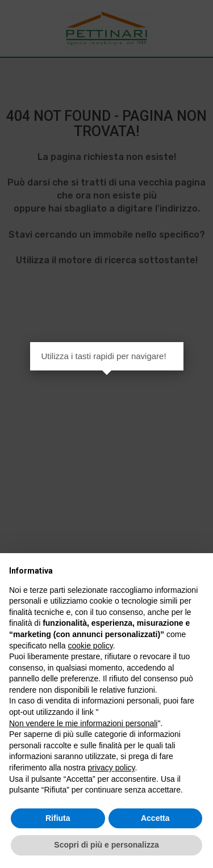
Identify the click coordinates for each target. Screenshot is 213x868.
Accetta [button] (155, 818)
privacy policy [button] (112, 768)
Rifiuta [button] (58, 818)
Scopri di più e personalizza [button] (106, 845)
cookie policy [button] (91, 646)
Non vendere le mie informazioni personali (83, 723)
